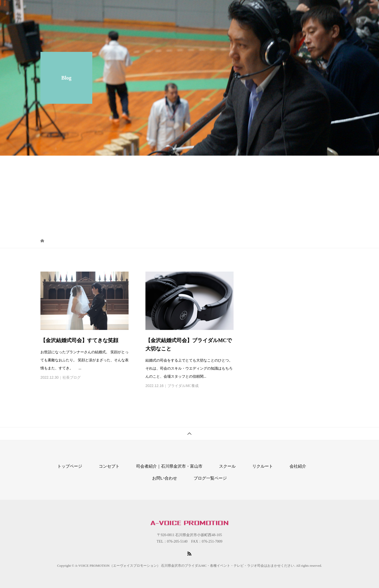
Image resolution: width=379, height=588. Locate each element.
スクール (169, 9)
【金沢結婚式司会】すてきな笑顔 (79, 340)
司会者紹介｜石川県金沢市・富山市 (218, 9)
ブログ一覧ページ (210, 478)
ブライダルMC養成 (183, 386)
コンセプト (143, 9)
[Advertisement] (189, 195)
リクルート (292, 9)
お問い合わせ (322, 9)
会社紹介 (266, 9)
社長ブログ (72, 378)
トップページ (70, 466)
